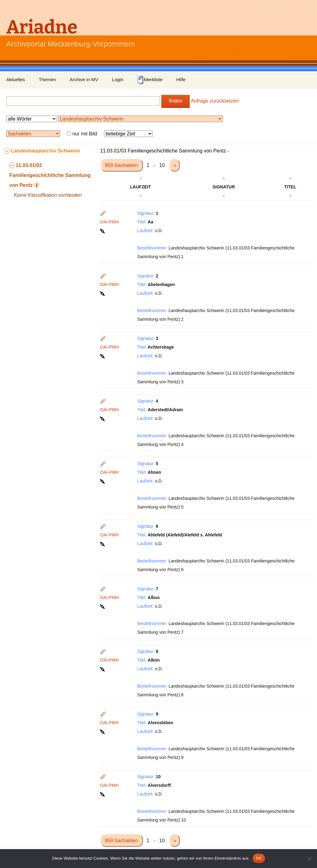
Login (118, 79)
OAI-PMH (109, 222)
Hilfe (181, 79)
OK (259, 858)
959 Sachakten (122, 165)
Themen (47, 79)
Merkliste (150, 80)
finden (176, 101)
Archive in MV (84, 79)
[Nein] (309, 858)
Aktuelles (16, 79)
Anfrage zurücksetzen (215, 101)
